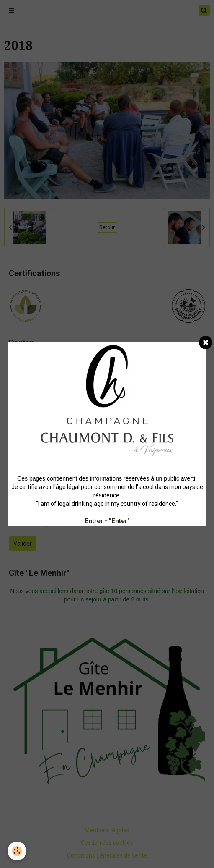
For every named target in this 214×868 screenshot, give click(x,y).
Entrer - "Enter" (107, 521)
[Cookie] (17, 851)
